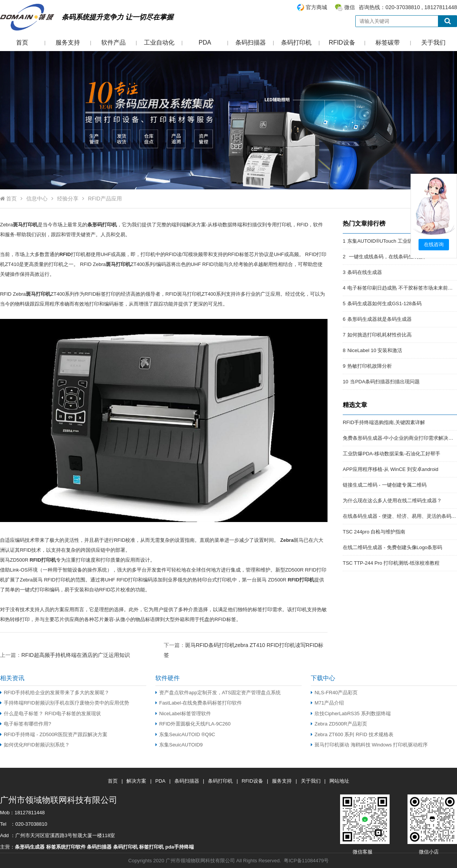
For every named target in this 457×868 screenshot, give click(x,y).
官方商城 (316, 7)
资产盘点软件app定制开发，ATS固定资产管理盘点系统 (218, 693)
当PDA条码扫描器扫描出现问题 (385, 382)
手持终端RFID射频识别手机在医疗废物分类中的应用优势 (65, 703)
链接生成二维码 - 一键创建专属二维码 (385, 485)
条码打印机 (296, 42)
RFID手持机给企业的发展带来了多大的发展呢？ (55, 693)
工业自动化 (159, 42)
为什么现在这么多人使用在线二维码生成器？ (392, 500)
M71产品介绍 (327, 703)
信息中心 (37, 199)
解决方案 (136, 781)
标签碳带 (388, 42)
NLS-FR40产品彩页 (334, 693)
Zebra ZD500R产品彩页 (339, 724)
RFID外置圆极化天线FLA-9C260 (193, 724)
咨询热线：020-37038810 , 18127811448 (377, 7)
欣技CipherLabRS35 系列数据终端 (351, 713)
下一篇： (244, 645)
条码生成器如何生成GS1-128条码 (384, 303)
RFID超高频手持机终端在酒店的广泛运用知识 (76, 655)
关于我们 (433, 42)
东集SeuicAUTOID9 (179, 745)
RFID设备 (342, 42)
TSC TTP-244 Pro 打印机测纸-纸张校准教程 (391, 563)
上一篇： (65, 655)
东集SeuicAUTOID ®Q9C (185, 734)
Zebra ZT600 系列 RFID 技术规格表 (352, 734)
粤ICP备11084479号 (306, 861)
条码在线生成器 (365, 272)
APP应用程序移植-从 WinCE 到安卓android (391, 469)
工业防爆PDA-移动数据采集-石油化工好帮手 (391, 454)
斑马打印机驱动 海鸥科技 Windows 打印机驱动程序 (369, 745)
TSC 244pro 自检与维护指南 (374, 532)
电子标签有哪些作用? (26, 724)
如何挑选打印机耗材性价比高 (380, 335)
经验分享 (68, 199)
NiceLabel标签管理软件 (183, 713)
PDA (205, 42)
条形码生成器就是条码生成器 (380, 319)
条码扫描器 (251, 42)
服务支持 (68, 42)
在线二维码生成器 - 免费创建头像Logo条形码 (392, 547)
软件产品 (113, 42)
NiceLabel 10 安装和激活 (375, 350)
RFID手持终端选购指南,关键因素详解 (384, 422)
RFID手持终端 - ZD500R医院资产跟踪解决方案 (54, 734)
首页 (22, 42)
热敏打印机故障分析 (370, 366)
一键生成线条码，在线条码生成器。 (388, 257)
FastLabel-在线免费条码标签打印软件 (199, 703)
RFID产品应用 (105, 199)
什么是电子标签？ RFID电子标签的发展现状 (50, 713)
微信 (350, 7)
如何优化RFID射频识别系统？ (35, 745)
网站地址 (339, 781)
